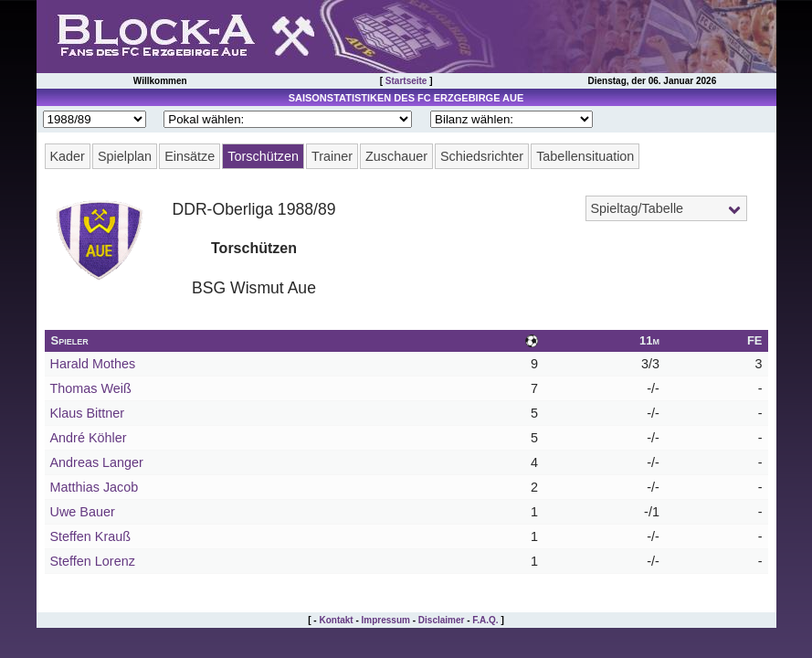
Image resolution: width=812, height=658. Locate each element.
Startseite (406, 81)
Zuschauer (396, 156)
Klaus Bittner (88, 413)
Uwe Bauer (83, 512)
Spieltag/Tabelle (638, 208)
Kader (68, 156)
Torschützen (263, 156)
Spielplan (125, 156)
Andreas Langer (97, 462)
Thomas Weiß (91, 388)
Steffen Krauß (91, 536)
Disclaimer (442, 620)
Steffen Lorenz (93, 561)
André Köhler (89, 438)
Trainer (332, 156)
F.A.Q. (485, 620)
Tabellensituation (585, 156)
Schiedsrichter (482, 156)
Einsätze (190, 156)
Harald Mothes (93, 364)
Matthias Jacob (95, 487)
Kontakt (336, 620)
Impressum (386, 620)
